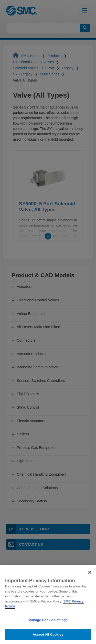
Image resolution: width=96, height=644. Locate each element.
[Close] (90, 580)
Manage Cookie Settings (48, 627)
